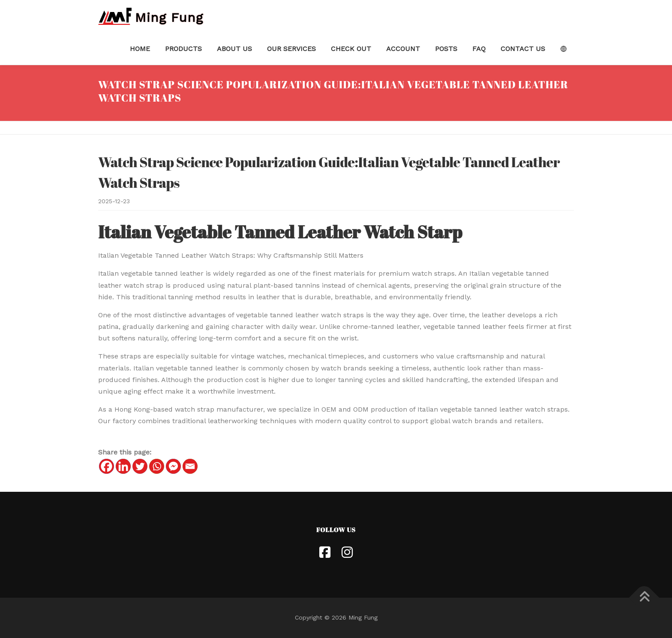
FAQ (479, 49)
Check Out (351, 49)
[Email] (190, 466)
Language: (563, 49)
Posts (446, 49)
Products (183, 49)
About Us (234, 49)
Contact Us (523, 49)
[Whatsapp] (157, 466)
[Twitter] (140, 466)
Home (140, 49)
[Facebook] (106, 466)
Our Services (291, 49)
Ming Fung (169, 17)
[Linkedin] (123, 466)
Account (403, 49)
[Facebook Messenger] (173, 466)
